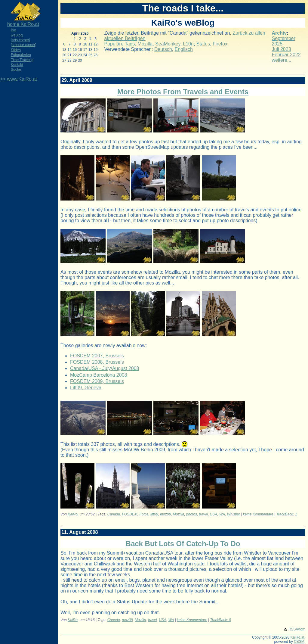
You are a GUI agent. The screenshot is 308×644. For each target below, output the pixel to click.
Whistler (234, 514)
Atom (301, 629)
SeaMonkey (168, 44)
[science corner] (24, 45)
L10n (188, 44)
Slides (16, 50)
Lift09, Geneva (86, 388)
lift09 (154, 514)
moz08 (165, 514)
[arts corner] (20, 40)
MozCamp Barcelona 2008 (99, 375)
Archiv (279, 33)
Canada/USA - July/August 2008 (105, 368)
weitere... (282, 60)
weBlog (17, 35)
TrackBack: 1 (286, 514)
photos (192, 514)
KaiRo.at (297, 637)
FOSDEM (129, 514)
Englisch (183, 49)
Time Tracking (22, 60)
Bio (13, 30)
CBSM (299, 642)
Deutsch (163, 49)
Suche (16, 70)
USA (214, 514)
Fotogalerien (21, 55)
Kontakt (17, 65)
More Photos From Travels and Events (183, 92)
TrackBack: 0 (220, 620)
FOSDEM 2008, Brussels (97, 362)
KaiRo (73, 514)
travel (203, 514)
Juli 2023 (282, 49)
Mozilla (145, 44)
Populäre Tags (120, 44)
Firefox (220, 44)
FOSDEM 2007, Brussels (97, 356)
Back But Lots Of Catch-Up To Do (183, 544)
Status (203, 44)
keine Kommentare (258, 514)
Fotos (144, 514)
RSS (292, 629)
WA (222, 514)
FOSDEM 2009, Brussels (97, 381)
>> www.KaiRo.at (18, 79)
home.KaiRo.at (23, 24)
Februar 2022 (286, 55)
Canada (114, 514)
